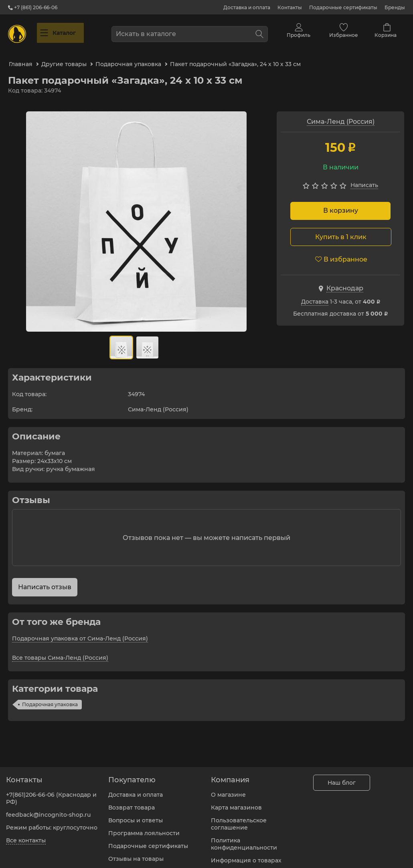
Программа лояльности (144, 828)
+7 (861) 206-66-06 (33, 7)
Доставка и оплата (247, 7)
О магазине (228, 790)
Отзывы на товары (136, 854)
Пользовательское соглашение (239, 819)
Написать (364, 177)
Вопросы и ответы (136, 816)
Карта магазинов (236, 803)
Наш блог (342, 778)
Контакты (290, 7)
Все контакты (26, 836)
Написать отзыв (45, 579)
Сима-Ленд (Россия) (341, 114)
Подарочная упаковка (50, 697)
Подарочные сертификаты (343, 7)
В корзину (341, 203)
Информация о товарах (246, 856)
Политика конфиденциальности (244, 839)
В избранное (341, 251)
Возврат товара (132, 803)
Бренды (395, 7)
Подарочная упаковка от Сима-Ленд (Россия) (80, 631)
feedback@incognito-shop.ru (48, 810)
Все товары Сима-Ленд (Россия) (60, 650)
